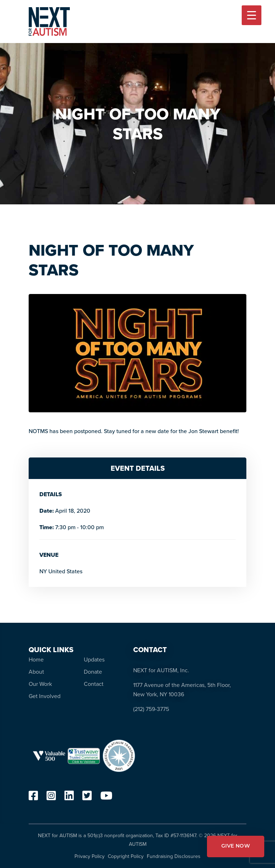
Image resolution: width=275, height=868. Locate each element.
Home (36, 660)
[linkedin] (69, 798)
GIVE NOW (236, 846)
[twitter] (87, 798)
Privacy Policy (90, 856)
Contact (94, 684)
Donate (93, 672)
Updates (94, 660)
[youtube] (106, 798)
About (36, 672)
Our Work (40, 684)
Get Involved (45, 696)
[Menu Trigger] (252, 15)
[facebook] (33, 798)
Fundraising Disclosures (174, 856)
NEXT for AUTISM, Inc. (161, 670)
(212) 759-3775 (151, 709)
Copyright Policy (126, 856)
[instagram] (51, 798)
